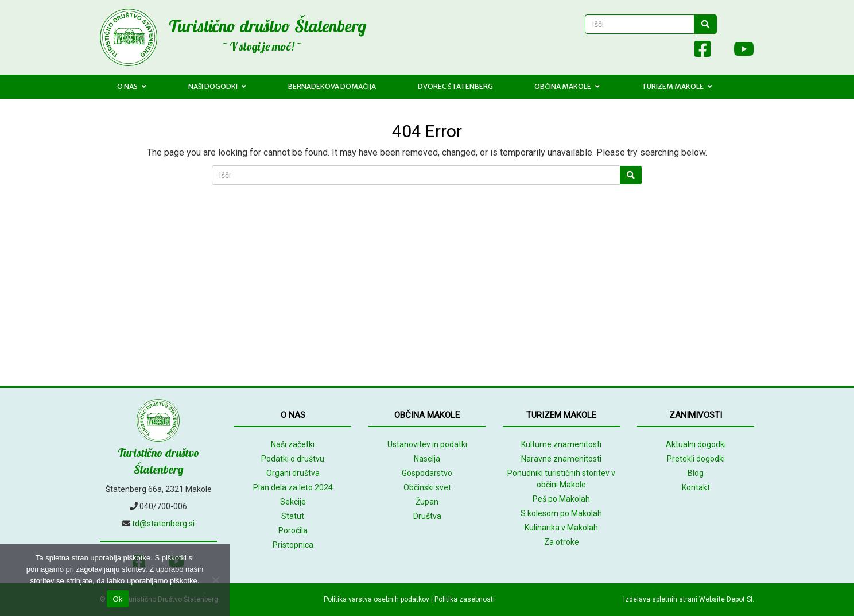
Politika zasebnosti (465, 599)
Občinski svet (427, 487)
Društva (427, 516)
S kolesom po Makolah (561, 513)
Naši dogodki (218, 86)
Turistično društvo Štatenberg (267, 26)
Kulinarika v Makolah (561, 528)
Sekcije (293, 502)
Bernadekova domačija (332, 86)
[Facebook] (702, 51)
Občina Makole (567, 86)
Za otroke (562, 542)
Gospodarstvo (427, 473)
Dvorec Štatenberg (455, 86)
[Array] (677, 51)
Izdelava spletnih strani (660, 599)
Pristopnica (293, 545)
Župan (427, 502)
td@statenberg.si (163, 524)
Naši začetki (293, 444)
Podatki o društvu (293, 459)
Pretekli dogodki (696, 459)
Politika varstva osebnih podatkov (376, 599)
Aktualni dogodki (696, 444)
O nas (132, 86)
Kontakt (696, 487)
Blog (696, 473)
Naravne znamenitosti (561, 459)
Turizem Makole (677, 86)
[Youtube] (738, 51)
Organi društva (293, 473)
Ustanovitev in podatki (427, 444)
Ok (117, 599)
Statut (293, 516)
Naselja (427, 459)
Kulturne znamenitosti (561, 444)
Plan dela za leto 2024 (293, 487)
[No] (215, 580)
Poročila (293, 530)
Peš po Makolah (561, 499)
